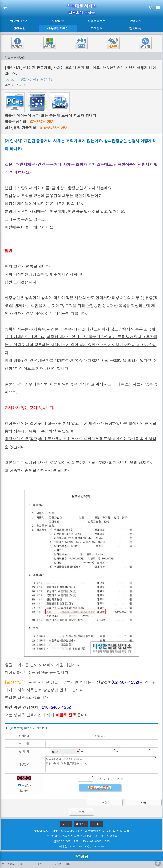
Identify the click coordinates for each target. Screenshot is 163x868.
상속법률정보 (96, 21)
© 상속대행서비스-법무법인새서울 (82, 831)
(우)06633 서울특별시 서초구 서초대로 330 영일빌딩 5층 (81, 836)
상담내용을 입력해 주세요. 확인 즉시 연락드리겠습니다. (101, 764)
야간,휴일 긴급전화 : (36, 128)
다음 (144, 802)
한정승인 (19, 28)
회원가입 (81, 824)
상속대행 (58, 21)
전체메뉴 (135, 29)
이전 (105, 802)
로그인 (66, 824)
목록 (81, 812)
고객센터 (97, 28)
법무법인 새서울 (81, 13)
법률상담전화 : (29, 122)
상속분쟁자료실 (58, 28)
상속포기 (135, 21)
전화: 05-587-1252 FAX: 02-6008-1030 (81, 841)
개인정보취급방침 (118, 831)
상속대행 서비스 (82, 6)
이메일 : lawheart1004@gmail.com (82, 846)
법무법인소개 (19, 21)
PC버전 (96, 824)
